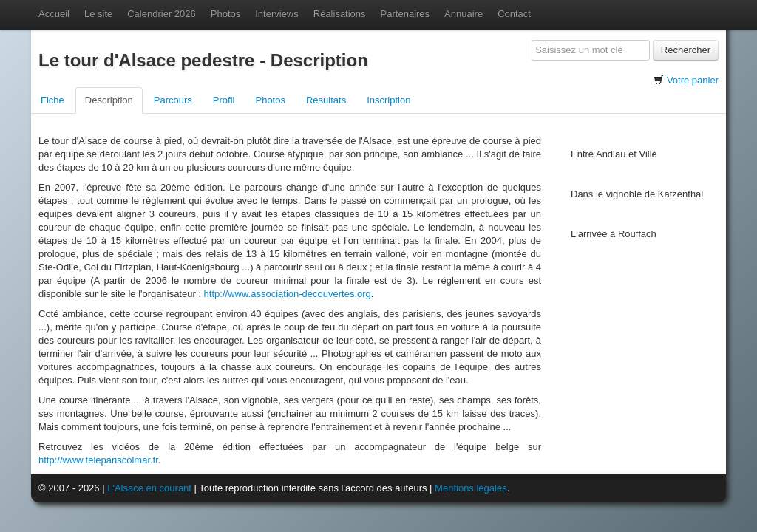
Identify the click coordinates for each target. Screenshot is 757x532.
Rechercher (686, 50)
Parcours (173, 100)
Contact (514, 14)
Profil (224, 100)
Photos (225, 14)
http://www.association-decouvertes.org (288, 294)
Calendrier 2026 (162, 14)
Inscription (388, 100)
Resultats (326, 100)
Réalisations (340, 14)
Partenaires (405, 14)
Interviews (277, 14)
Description (109, 100)
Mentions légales (471, 488)
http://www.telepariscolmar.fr (98, 460)
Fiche (52, 100)
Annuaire (464, 14)
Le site (98, 14)
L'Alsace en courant (149, 488)
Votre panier (693, 80)
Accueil (54, 14)
